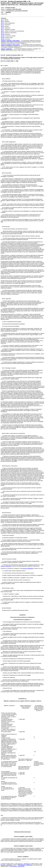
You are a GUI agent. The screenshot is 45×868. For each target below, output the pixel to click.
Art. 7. (3, 368)
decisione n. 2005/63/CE (6, 865)
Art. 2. (3, 79)
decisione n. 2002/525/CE (24, 864)
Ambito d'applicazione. (10, 142)
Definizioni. (8, 79)
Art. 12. (3, 588)
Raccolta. (7, 227)
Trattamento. (8, 299)
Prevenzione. (8, 173)
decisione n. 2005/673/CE (18, 866)
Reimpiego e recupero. (11, 368)
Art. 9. (3, 466)
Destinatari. (9, 608)
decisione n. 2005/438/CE (26, 865)
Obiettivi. (6, 66)
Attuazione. (8, 513)
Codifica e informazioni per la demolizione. (15, 433)
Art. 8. (3, 433)
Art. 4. (3, 173)
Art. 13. (3, 608)
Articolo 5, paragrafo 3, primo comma (22, 846)
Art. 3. (3, 142)
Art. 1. (2, 66)
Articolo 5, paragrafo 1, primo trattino (22, 837)
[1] (26, 699)
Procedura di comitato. (11, 559)
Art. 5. (3, 227)
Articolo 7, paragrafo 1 (23, 857)
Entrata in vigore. (10, 588)
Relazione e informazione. (11, 466)
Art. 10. (3, 513)
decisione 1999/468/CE (6, 566)
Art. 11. (3, 559)
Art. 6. (3, 299)
